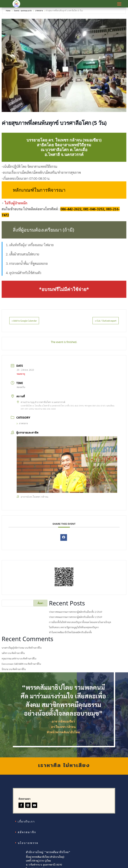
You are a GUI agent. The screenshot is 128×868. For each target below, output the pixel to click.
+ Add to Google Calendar (29, 322)
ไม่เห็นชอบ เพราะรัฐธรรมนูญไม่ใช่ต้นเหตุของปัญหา (74, 629)
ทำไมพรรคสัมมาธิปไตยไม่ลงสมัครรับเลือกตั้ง (70, 634)
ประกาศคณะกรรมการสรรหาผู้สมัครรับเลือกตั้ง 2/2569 (76, 613)
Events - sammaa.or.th (23, 12)
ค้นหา (40, 605)
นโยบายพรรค (28, 844)
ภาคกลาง (39, 12)
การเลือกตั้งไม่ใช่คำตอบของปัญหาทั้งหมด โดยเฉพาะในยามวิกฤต (80, 624)
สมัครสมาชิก (27, 834)
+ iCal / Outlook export (101, 322)
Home (8, 12)
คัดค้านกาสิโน (35, 649)
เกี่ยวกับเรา (26, 823)
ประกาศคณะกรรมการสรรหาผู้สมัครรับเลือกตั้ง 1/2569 (76, 619)
